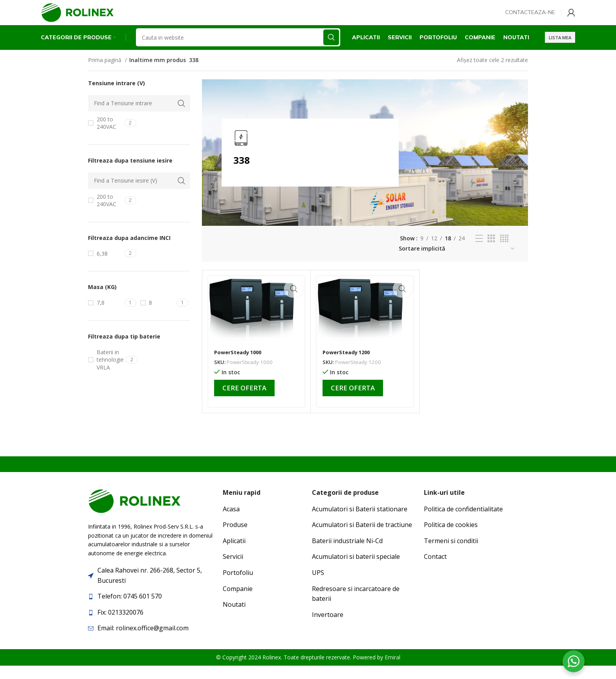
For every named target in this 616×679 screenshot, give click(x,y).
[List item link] (151, 609)
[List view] (479, 252)
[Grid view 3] (491, 252)
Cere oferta (244, 401)
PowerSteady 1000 (240, 365)
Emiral (392, 670)
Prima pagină (105, 73)
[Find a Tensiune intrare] (139, 116)
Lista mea (560, 49)
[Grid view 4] (504, 252)
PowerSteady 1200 (348, 365)
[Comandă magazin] (457, 262)
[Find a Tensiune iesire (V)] (139, 194)
